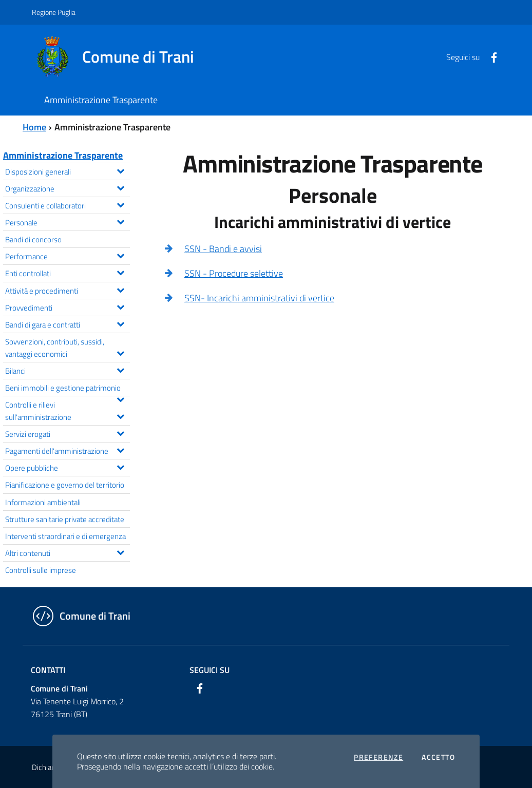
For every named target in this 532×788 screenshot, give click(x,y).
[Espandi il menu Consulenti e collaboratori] (120, 204)
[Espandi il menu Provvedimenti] (120, 306)
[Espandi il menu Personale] (120, 221)
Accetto (438, 757)
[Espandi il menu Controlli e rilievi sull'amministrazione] (120, 415)
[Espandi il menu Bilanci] (120, 369)
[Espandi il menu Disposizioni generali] (120, 170)
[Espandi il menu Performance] (120, 255)
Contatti (48, 670)
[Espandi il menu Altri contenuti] (120, 551)
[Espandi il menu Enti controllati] (120, 272)
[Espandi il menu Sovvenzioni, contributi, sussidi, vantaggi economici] (120, 352)
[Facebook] (490, 56)
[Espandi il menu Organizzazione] (120, 187)
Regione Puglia (54, 12)
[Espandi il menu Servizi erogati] (120, 432)
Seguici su (210, 670)
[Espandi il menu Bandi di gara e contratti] (120, 323)
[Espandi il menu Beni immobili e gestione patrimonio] (120, 398)
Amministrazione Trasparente (63, 155)
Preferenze (378, 757)
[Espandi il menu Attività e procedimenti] (120, 289)
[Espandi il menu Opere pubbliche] (120, 466)
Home (34, 127)
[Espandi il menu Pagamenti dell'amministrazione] (120, 449)
